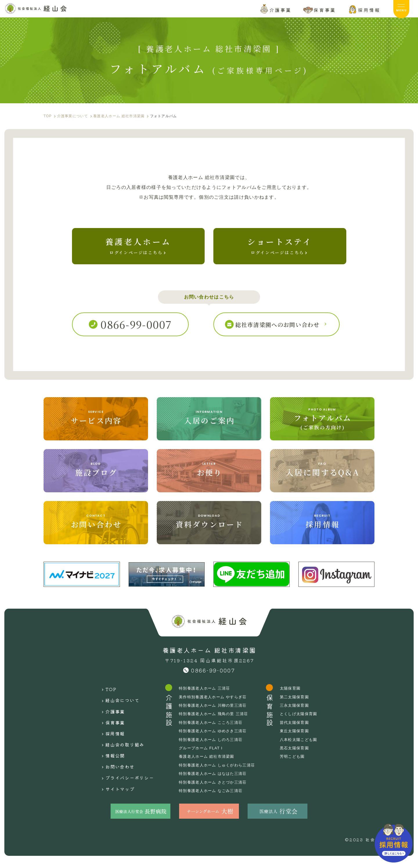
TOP (105, 696)
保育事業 (109, 723)
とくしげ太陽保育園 (305, 721)
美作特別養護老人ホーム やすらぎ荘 (215, 704)
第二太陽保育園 (301, 704)
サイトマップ (115, 778)
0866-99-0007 (213, 678)
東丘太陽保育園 (301, 739)
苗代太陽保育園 (301, 730)
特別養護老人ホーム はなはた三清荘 (215, 781)
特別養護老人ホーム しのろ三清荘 (213, 747)
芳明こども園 (298, 764)
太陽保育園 (296, 696)
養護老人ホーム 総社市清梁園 (208, 764)
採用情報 (109, 732)
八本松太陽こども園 (305, 747)
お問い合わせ (115, 760)
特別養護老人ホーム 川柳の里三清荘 (215, 713)
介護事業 (109, 714)
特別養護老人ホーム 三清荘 (206, 696)
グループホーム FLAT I (202, 756)
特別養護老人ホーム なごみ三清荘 (213, 798)
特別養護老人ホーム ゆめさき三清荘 (215, 739)
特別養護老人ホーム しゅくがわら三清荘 (219, 773)
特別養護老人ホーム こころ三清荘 (213, 730)
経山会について (118, 705)
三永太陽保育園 (301, 713)
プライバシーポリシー (126, 769)
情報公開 (109, 751)
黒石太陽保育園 (301, 756)
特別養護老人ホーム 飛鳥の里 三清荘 (216, 721)
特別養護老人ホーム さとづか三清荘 (215, 790)
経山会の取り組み (120, 742)
